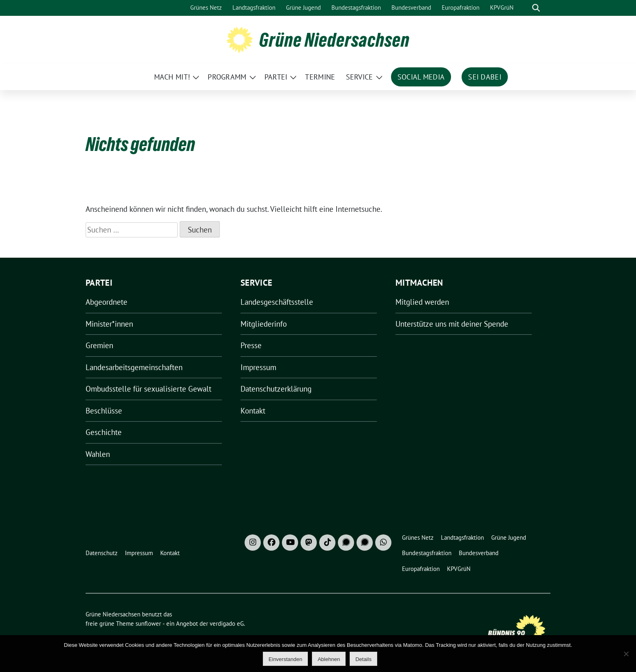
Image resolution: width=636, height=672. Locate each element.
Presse (251, 345)
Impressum (258, 367)
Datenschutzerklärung (276, 389)
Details (363, 659)
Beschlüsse (104, 411)
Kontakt (253, 411)
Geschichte (104, 432)
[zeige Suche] (536, 8)
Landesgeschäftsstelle (277, 302)
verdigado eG (227, 624)
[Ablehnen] (626, 654)
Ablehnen (329, 659)
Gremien (99, 345)
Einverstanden (285, 659)
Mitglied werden (422, 302)
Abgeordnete (106, 302)
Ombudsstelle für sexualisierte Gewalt (148, 389)
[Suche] (524, 8)
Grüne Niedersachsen (334, 40)
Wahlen (98, 454)
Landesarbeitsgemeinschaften (134, 367)
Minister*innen (109, 324)
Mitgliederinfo (264, 324)
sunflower (148, 624)
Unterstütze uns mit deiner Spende (452, 324)
